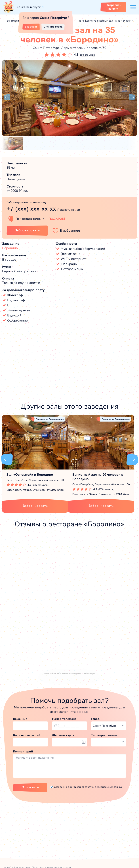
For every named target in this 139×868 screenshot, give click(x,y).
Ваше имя (20, 719)
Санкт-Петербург (29, 7)
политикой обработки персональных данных (95, 787)
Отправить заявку (113, 7)
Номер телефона (64, 719)
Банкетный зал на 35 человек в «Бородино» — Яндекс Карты (70, 674)
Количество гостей (27, 735)
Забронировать (35, 506)
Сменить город (53, 27)
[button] (7, 97)
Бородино (10, 248)
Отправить (30, 787)
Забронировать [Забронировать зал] (27, 230)
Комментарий (23, 751)
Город (95, 719)
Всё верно (31, 27)
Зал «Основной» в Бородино (30, 475)
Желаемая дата (63, 735)
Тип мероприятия (104, 735)
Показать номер (69, 210)
